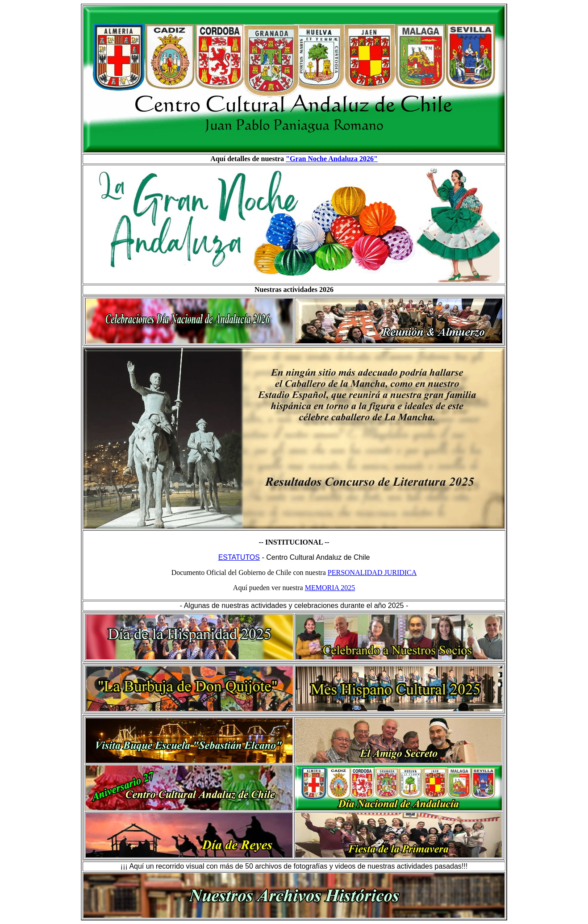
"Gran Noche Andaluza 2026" (332, 159)
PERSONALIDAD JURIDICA (372, 572)
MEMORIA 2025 (330, 588)
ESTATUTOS (239, 557)
